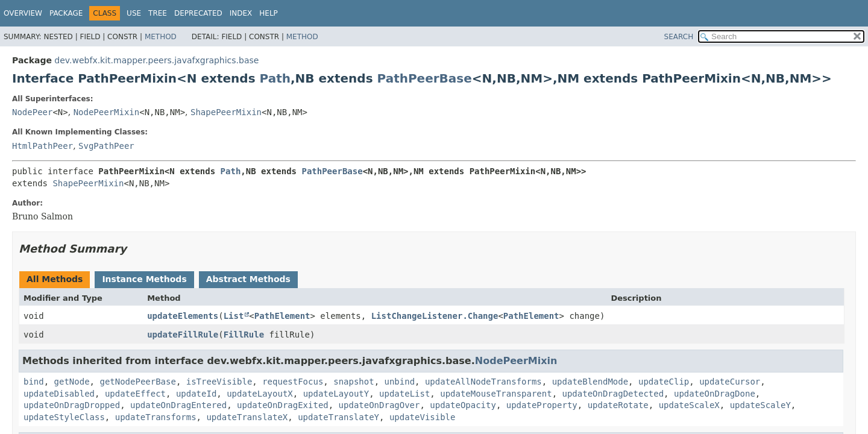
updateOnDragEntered (178, 405)
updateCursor (730, 382)
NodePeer (32, 112)
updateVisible (423, 417)
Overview (23, 13)
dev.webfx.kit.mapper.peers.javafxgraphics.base (156, 60)
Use (134, 13)
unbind (400, 382)
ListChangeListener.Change (435, 316)
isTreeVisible (219, 382)
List (234, 316)
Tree (158, 13)
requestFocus (293, 382)
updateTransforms (156, 417)
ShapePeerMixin (226, 112)
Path (275, 78)
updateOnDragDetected (613, 394)
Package (66, 13)
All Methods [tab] (55, 279)
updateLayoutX (260, 394)
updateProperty (542, 405)
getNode (72, 382)
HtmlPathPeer (42, 146)
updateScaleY (760, 405)
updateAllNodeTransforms (483, 382)
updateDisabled (59, 394)
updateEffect (135, 394)
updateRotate (618, 405)
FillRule (244, 335)
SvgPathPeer (106, 146)
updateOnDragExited (283, 405)
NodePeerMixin (107, 112)
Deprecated (198, 13)
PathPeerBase (425, 78)
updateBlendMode (590, 382)
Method (161, 37)
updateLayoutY (336, 394)
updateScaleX (689, 405)
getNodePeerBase (137, 382)
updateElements (183, 316)
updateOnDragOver (379, 405)
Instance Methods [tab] (144, 279)
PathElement (282, 316)
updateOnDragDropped (72, 405)
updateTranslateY (338, 417)
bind (34, 382)
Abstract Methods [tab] (248, 279)
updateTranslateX (247, 417)
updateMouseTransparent (496, 394)
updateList (404, 394)
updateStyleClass (64, 417)
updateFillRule (183, 335)
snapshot (354, 382)
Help (269, 13)
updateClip (664, 382)
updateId (196, 394)
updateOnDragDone (715, 394)
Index (241, 13)
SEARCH (679, 37)
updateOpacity (463, 405)
